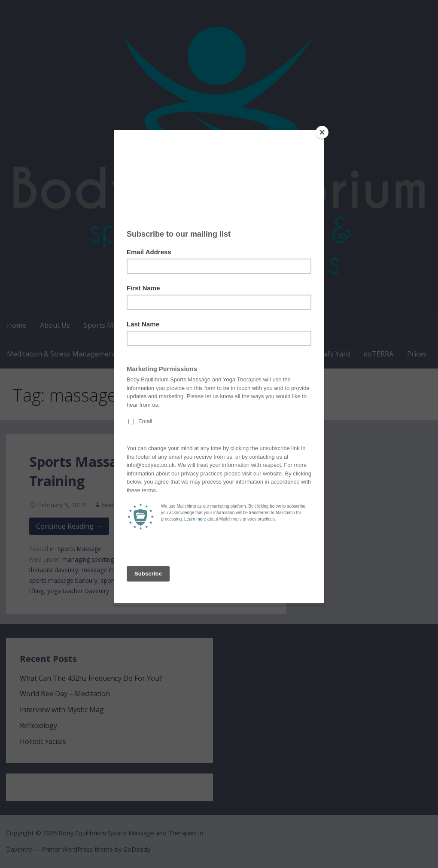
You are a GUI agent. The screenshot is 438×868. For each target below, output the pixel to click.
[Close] (322, 132)
